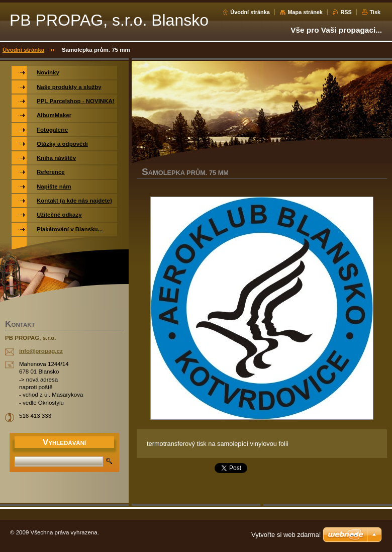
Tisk (375, 12)
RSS (346, 12)
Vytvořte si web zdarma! (286, 535)
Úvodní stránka (250, 12)
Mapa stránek (305, 12)
